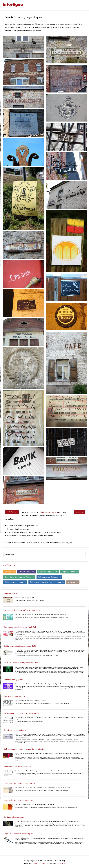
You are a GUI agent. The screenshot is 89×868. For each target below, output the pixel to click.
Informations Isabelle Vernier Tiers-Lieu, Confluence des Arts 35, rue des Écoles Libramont (43, 703)
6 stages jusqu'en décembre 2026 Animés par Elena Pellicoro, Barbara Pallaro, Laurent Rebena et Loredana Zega (49, 718)
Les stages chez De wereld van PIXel (20, 627)
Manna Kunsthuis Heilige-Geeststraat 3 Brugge (30, 600)
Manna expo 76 (11, 593)
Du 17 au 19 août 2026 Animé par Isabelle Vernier (31, 701)
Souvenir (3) (73, 582)
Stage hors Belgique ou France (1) (19, 577)
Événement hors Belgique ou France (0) (47, 582)
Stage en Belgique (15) (48, 572)
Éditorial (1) (10, 572)
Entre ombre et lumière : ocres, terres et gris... (24, 749)
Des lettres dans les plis (14, 696)
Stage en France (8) (70, 572)
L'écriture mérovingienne (15, 730)
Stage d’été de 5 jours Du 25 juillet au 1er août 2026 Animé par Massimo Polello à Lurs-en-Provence (47, 821)
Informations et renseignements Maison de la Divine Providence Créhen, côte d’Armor (42, 790)
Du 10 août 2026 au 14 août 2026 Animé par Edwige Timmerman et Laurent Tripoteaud (43, 788)
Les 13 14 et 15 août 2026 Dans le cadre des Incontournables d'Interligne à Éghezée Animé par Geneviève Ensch (49, 754)
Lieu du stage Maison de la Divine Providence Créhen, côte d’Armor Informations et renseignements (46, 807)
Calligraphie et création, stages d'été (20, 646)
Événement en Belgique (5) (49, 577)
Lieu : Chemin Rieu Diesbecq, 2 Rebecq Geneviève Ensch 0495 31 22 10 (36, 656)
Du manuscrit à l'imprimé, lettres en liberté (23, 610)
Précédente (12, 512)
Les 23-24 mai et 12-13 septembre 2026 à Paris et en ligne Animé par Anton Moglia (41, 684)
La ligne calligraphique (14, 817)
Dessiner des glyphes (13, 680)
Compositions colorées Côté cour (19, 800)
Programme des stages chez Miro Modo (22, 713)
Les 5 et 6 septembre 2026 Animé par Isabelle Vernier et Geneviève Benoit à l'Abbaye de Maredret (46, 771)
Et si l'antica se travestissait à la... (18, 767)
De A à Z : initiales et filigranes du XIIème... (22, 663)
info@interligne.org (49, 512)
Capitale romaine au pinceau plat (18, 834)
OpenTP (64, 863)
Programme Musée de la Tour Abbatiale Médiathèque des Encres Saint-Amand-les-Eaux (42, 617)
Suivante (80, 512)
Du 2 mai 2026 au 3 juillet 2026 (25, 598)
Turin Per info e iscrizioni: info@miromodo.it (29, 722)
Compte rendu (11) (27, 572)
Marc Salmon (39, 863)
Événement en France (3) (15, 582)
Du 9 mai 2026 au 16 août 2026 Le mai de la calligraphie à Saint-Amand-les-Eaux (41, 615)
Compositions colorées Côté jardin (19, 783)
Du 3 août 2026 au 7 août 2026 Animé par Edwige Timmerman (35, 805)
